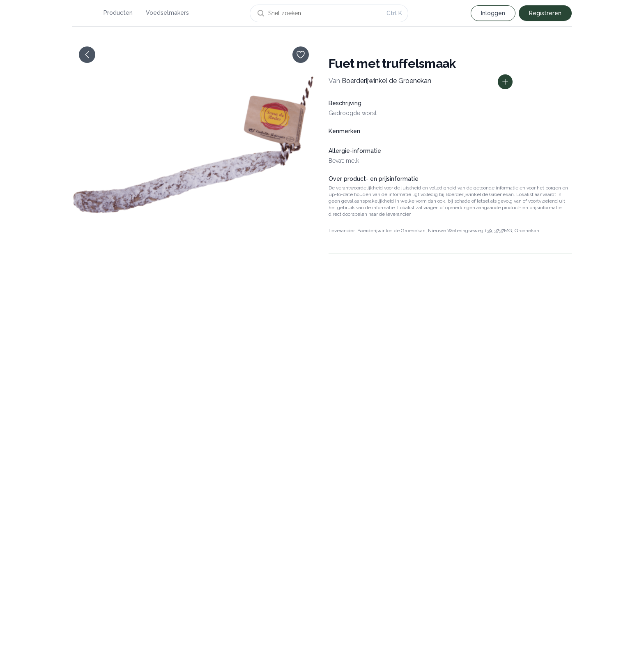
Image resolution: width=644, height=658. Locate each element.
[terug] (87, 55)
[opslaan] (301, 55)
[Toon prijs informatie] (505, 82)
